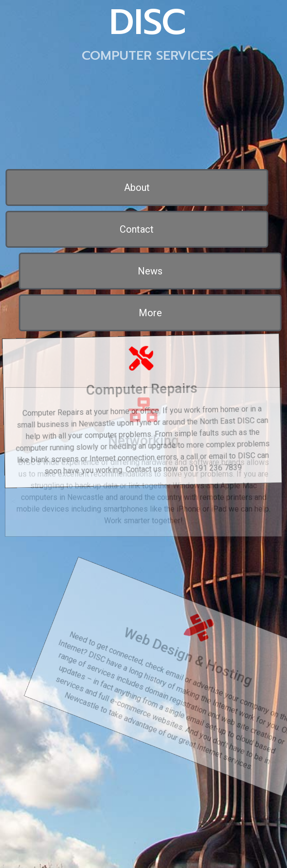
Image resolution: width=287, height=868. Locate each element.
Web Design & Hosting (208, 645)
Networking (143, 421)
